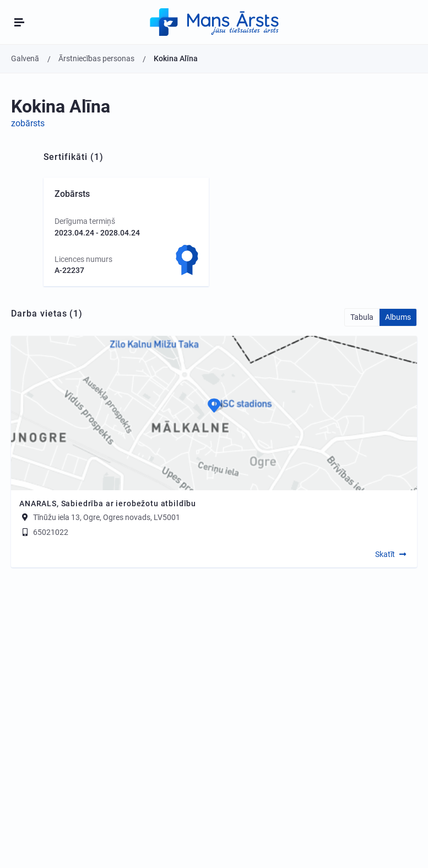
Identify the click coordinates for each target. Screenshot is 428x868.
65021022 (44, 532)
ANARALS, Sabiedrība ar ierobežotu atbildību (108, 503)
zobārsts (28, 123)
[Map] (214, 413)
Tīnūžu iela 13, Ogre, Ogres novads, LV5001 (107, 517)
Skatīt (385, 554)
